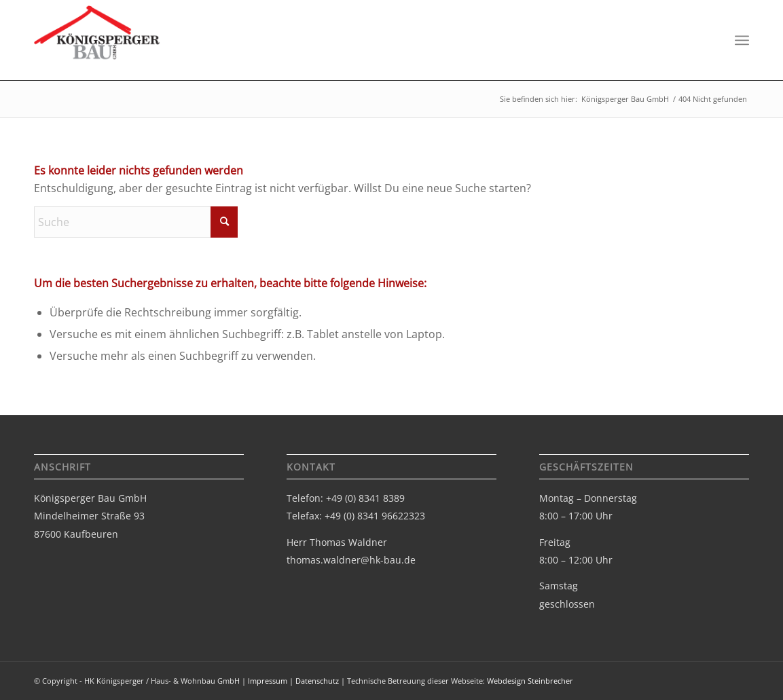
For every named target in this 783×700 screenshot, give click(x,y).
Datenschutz (317, 681)
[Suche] (136, 222)
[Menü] (742, 40)
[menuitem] (742, 40)
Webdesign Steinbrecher (530, 681)
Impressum (268, 681)
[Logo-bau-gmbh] (97, 45)
